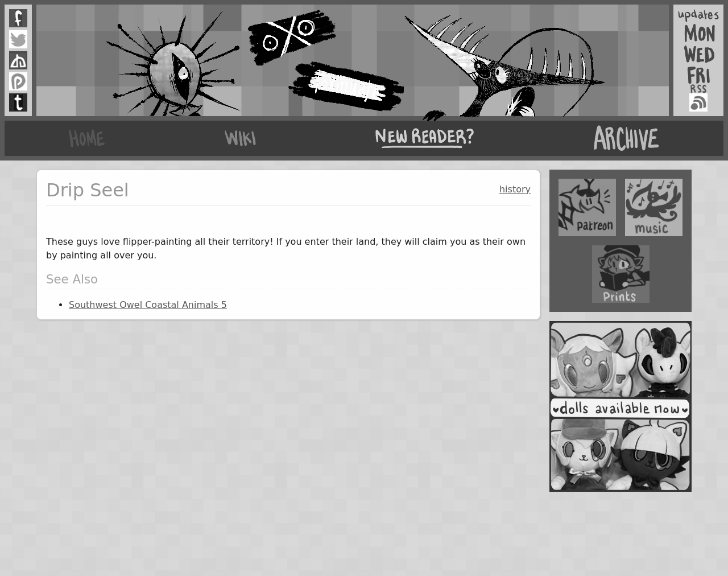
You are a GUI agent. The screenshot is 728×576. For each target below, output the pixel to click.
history (515, 189)
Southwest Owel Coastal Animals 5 (148, 305)
